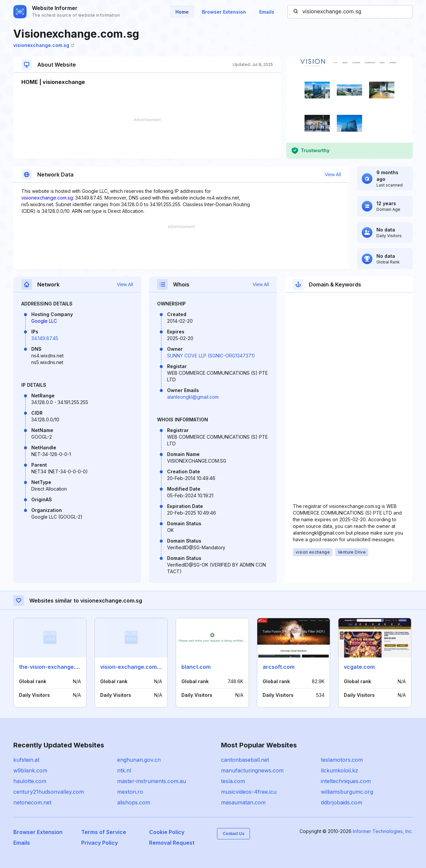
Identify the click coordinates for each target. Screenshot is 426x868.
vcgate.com (359, 667)
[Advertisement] (147, 138)
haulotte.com (30, 781)
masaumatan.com (243, 802)
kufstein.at (26, 760)
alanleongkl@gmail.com (193, 397)
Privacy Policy (100, 843)
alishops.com (134, 802)
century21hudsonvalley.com (49, 792)
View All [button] (333, 175)
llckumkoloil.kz (339, 770)
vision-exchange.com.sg (132, 667)
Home (182, 12)
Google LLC (44, 321)
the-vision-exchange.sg (50, 667)
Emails (267, 12)
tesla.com (233, 781)
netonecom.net (32, 802)
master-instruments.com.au (152, 781)
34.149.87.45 (45, 338)
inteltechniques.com (346, 781)
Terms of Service (104, 832)
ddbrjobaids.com (341, 802)
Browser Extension (224, 12)
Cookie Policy (167, 832)
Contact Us (233, 834)
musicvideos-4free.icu (249, 792)
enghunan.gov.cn (139, 760)
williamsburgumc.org (347, 792)
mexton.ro (130, 792)
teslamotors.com (342, 760)
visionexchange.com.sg (44, 45)
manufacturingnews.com (252, 770)
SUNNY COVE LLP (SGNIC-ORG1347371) (211, 356)
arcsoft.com (279, 667)
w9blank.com (30, 770)
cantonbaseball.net (245, 760)
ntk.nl (124, 770)
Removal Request (172, 843)
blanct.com (196, 667)
